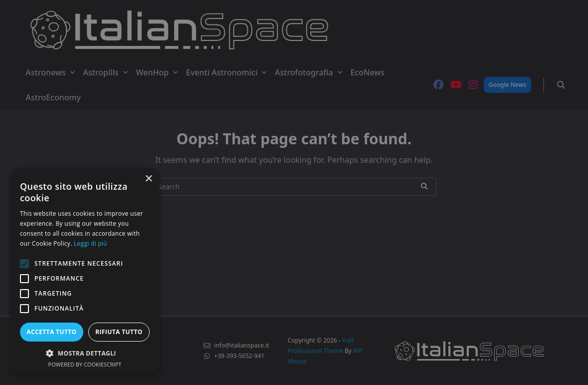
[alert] (294, 192)
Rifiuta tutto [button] (119, 332)
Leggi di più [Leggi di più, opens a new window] (91, 243)
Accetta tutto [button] (51, 332)
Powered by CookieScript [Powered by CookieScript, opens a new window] (85, 364)
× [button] (148, 179)
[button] (85, 353)
